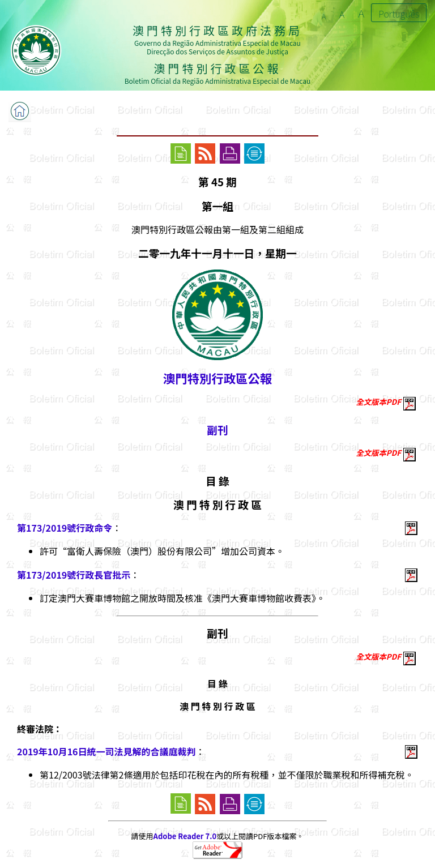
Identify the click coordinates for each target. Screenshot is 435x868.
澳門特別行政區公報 (217, 378)
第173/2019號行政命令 (65, 528)
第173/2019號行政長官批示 (74, 575)
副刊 (217, 429)
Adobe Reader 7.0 (185, 836)
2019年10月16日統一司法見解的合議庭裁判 (106, 751)
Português (399, 14)
